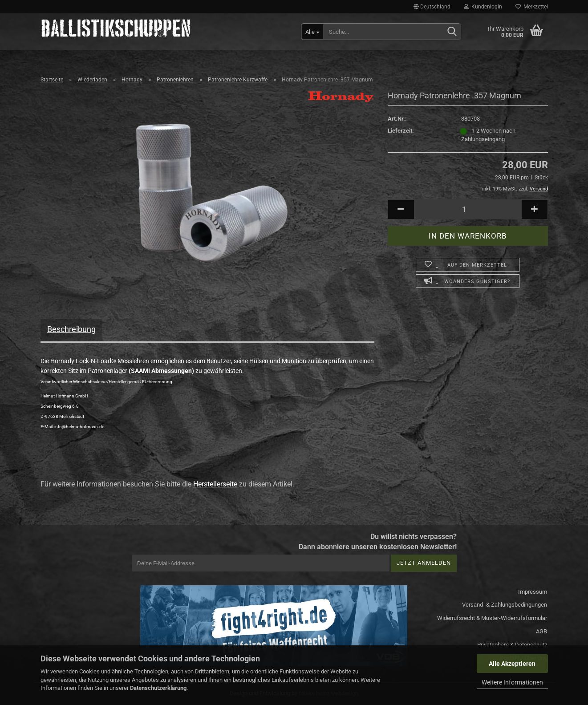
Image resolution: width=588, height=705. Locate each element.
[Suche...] (312, 32)
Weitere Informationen (512, 682)
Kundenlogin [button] (483, 7)
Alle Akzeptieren (512, 664)
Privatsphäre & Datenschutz (512, 645)
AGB (541, 631)
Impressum (533, 592)
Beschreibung (71, 329)
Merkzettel (532, 7)
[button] (432, 7)
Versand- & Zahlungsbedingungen (505, 605)
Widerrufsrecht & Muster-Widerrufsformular (492, 618)
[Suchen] (452, 32)
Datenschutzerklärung (158, 688)
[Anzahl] (468, 209)
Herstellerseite (215, 484)
